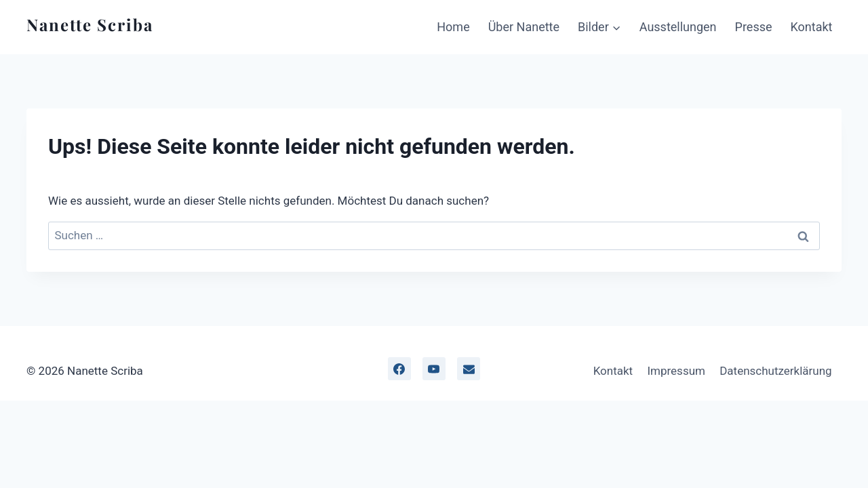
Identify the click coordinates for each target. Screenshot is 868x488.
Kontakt (812, 27)
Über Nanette (524, 27)
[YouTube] (434, 369)
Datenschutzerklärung (775, 371)
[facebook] (399, 369)
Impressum (676, 371)
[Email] (469, 369)
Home (453, 27)
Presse (754, 27)
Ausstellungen (678, 27)
